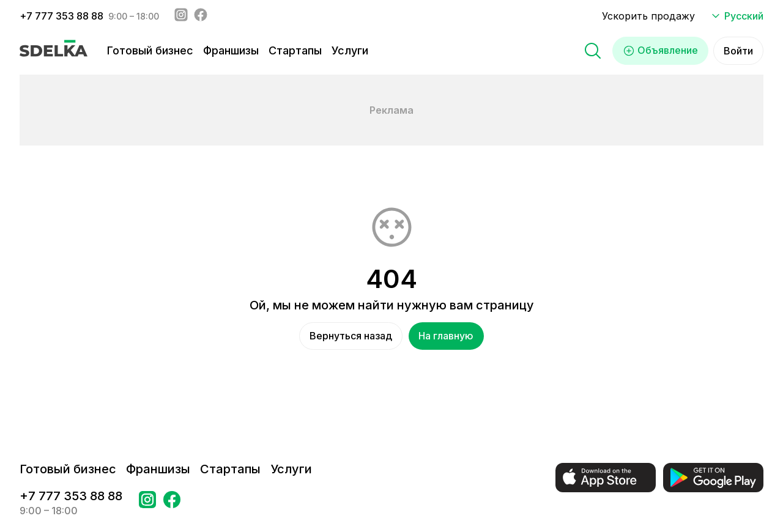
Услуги (350, 50)
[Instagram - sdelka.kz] (181, 16)
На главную (447, 336)
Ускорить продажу (648, 16)
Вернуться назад (351, 336)
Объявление (660, 51)
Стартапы (295, 50)
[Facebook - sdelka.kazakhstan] (201, 16)
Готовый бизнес (150, 50)
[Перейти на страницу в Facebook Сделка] (172, 503)
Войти (738, 51)
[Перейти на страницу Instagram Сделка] (147, 503)
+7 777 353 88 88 (61, 16)
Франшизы (231, 50)
